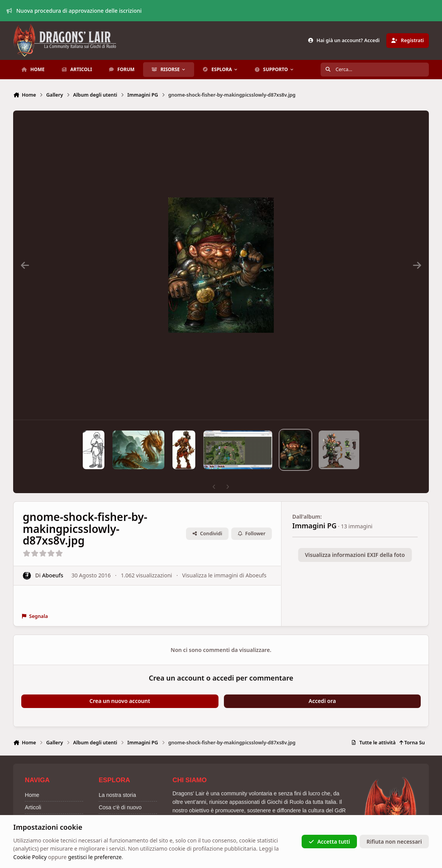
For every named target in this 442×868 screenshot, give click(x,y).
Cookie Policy (30, 857)
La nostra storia (117, 795)
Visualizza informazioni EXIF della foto (355, 555)
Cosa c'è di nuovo (120, 807)
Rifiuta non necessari (394, 842)
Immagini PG (315, 526)
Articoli (33, 807)
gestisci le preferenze (95, 857)
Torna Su (412, 743)
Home (32, 795)
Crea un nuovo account (120, 701)
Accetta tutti (329, 842)
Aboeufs (53, 575)
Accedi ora (322, 701)
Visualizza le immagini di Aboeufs (224, 575)
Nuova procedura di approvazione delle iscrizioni (74, 11)
